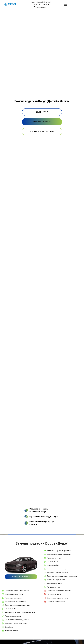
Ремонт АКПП (10, 609)
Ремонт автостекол (54, 583)
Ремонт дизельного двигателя (59, 554)
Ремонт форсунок (54, 558)
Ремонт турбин (53, 565)
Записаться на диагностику (57, 598)
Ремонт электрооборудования (17, 620)
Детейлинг (9, 627)
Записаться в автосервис (21, 577)
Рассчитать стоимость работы (59, 591)
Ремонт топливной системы (58, 572)
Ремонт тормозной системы (16, 623)
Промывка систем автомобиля (17, 591)
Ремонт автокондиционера (15, 602)
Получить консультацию (56, 602)
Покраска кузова (54, 587)
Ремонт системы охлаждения (58, 569)
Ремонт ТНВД (52, 562)
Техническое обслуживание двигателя (62, 576)
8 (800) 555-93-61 (41, 4)
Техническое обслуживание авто (18, 605)
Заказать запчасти (54, 594)
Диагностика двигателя (56, 580)
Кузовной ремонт (12, 631)
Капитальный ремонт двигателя (59, 551)
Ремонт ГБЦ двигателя (14, 594)
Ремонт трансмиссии (13, 616)
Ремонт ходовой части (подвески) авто (20, 612)
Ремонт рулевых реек (14, 598)
